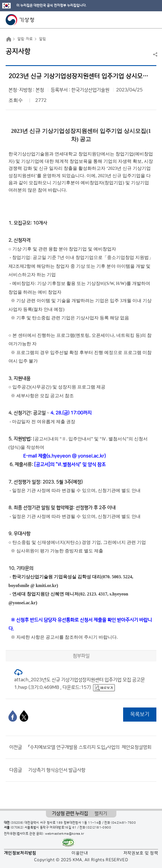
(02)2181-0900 (99, 828)
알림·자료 (25, 39)
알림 (43, 39)
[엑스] (24, 716)
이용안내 (80, 853)
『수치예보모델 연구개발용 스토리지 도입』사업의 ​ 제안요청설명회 (90, 747)
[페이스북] (13, 716)
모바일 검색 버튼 (144, 20)
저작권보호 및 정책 (141, 853)
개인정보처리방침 (20, 853)
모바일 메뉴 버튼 (153, 20)
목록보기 (140, 714)
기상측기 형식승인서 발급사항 (57, 770)
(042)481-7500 (124, 823)
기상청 (20, 20)
